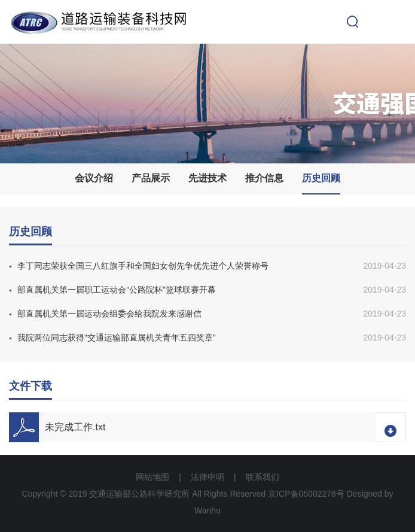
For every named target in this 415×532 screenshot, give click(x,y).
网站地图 (152, 477)
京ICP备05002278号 (306, 494)
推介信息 (264, 178)
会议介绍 (94, 178)
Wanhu (208, 510)
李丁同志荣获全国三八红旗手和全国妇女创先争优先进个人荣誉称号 (139, 266)
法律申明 (208, 477)
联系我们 (263, 477)
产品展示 (151, 178)
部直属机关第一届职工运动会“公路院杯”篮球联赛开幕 (112, 290)
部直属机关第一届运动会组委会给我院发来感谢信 (105, 314)
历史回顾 (321, 178)
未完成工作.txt (75, 427)
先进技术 (208, 178)
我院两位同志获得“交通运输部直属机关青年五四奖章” (112, 338)
